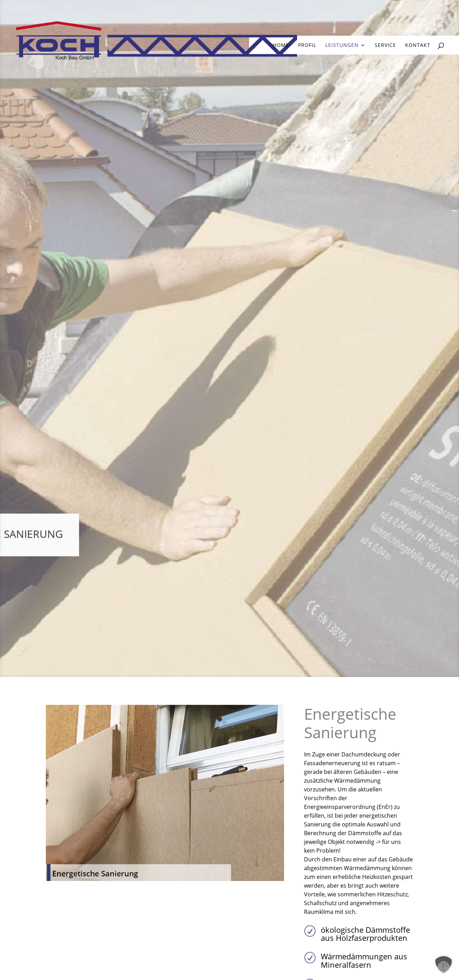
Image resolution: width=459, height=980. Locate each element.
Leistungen (342, 45)
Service (385, 45)
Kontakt (418, 45)
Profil (307, 45)
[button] (444, 965)
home (281, 45)
